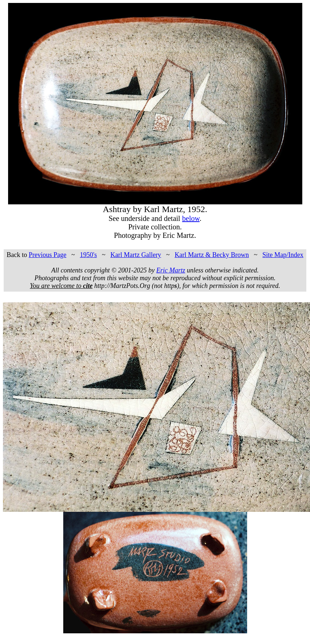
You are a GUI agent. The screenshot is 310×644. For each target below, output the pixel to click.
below (191, 218)
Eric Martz (171, 270)
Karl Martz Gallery (136, 255)
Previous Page (48, 255)
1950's (88, 255)
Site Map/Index (283, 255)
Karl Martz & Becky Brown (212, 255)
